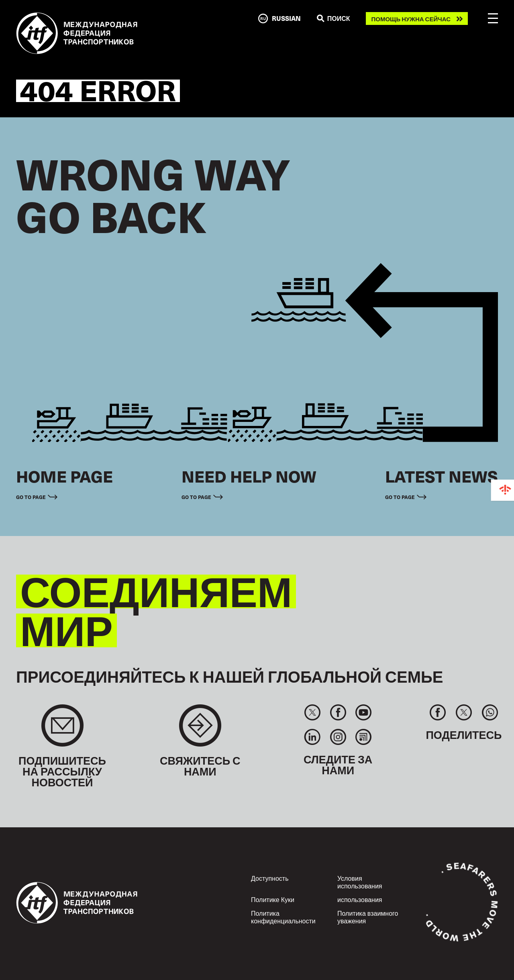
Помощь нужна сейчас (411, 19)
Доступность (270, 878)
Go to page (31, 497)
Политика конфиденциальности (283, 917)
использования (360, 899)
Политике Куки (273, 899)
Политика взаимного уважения (368, 917)
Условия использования (360, 882)
